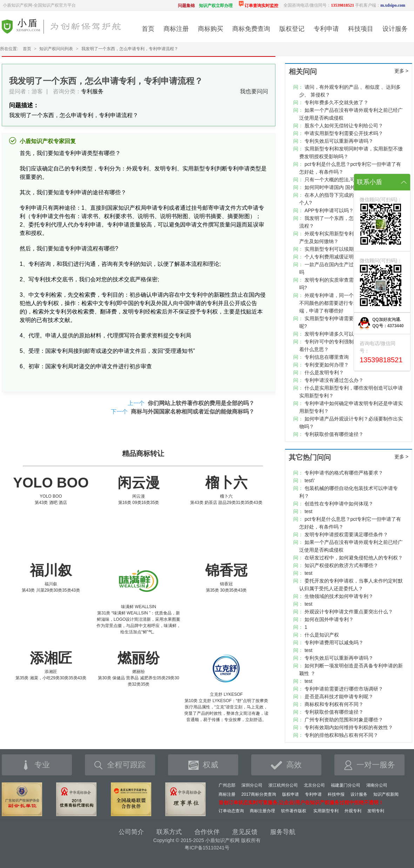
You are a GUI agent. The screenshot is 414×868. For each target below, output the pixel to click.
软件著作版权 (294, 811)
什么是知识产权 (322, 635)
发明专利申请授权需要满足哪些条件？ (346, 534)
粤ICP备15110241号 (207, 848)
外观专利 (353, 811)
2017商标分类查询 (259, 794)
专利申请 (326, 29)
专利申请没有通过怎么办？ (334, 380)
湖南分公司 (377, 785)
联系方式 (169, 832)
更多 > (401, 71)
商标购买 (211, 29)
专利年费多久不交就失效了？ (336, 102)
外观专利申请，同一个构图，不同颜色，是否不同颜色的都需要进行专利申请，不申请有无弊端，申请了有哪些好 (351, 303)
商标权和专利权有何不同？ (334, 704)
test (309, 511)
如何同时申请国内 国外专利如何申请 (345, 187)
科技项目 (361, 29)
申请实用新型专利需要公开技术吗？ (344, 133)
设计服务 (395, 29)
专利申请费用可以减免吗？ (334, 642)
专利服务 (92, 91)
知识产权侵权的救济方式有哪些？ (341, 565)
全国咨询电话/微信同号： (319, 5)
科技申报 (336, 794)
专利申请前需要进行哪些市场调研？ (344, 689)
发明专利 (376, 811)
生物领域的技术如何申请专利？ (339, 596)
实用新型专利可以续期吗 (332, 249)
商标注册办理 (262, 811)
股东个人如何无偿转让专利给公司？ (344, 126)
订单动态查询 (231, 811)
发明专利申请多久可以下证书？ (339, 334)
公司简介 (131, 832)
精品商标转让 (143, 453)
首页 (148, 29)
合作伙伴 (207, 832)
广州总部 (227, 785)
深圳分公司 (252, 785)
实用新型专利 (326, 811)
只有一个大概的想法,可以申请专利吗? (346, 180)
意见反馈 (245, 832)
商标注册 (176, 29)
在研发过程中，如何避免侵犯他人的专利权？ (354, 558)
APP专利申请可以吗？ (329, 210)
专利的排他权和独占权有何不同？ (341, 735)
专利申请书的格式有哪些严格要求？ (344, 473)
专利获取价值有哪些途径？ (334, 434)
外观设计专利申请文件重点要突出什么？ (349, 612)
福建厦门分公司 (346, 785)
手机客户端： (380, 5)
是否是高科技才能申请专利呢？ (339, 697)
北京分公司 (314, 785)
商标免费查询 (251, 29)
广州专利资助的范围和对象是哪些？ (344, 720)
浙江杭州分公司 (283, 785)
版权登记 (292, 29)
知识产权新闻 (386, 794)
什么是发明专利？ (324, 372)
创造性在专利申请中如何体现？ (339, 504)
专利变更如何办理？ (327, 365)
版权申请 (291, 794)
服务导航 (283, 832)
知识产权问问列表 (56, 49)
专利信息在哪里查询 (327, 357)
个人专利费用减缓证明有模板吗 (339, 257)
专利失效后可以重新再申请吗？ (339, 141)
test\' (310, 480)
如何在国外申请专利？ (329, 619)
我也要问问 (254, 91)
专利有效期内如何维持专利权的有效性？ (349, 727)
